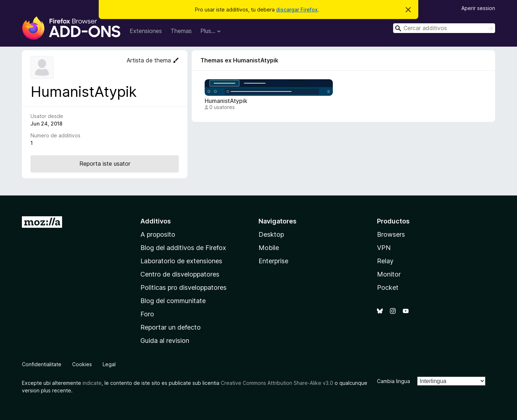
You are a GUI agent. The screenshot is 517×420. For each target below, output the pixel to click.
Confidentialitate (42, 364)
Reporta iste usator (105, 164)
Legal (109, 364)
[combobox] (444, 28)
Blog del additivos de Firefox (183, 248)
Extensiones (146, 31)
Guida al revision (165, 341)
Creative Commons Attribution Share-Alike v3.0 (277, 383)
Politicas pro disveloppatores (183, 287)
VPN (384, 248)
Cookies (82, 364)
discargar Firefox (297, 10)
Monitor (389, 274)
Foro (147, 314)
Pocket (388, 287)
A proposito (158, 234)
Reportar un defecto (171, 327)
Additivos (156, 221)
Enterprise (273, 261)
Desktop (271, 234)
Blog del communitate (173, 301)
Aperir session (478, 8)
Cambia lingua (393, 381)
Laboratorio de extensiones (181, 261)
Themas (181, 31)
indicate (92, 383)
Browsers (391, 234)
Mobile (269, 248)
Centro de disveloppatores (180, 274)
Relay (385, 261)
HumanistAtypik (226, 101)
